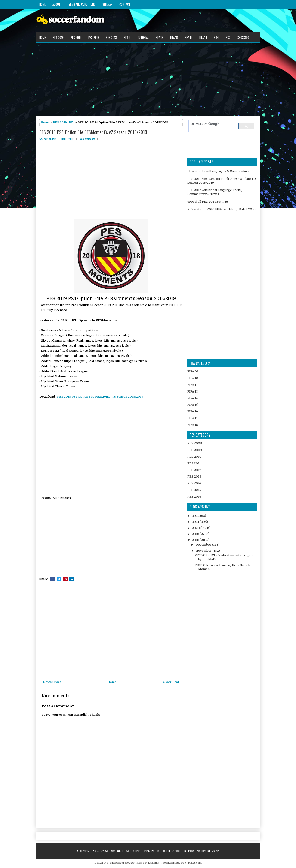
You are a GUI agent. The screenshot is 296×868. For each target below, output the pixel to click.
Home (42, 4)
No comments (87, 139)
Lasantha (154, 863)
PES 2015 (194, 490)
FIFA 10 (193, 378)
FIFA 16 (189, 37)
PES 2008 (195, 443)
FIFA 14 (203, 37)
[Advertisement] (148, 79)
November (204, 551)
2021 (196, 522)
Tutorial (143, 37)
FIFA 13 (193, 392)
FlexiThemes (115, 863)
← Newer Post (50, 682)
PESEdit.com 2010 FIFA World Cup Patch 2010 (221, 209)
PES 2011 (194, 463)
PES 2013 (111, 37)
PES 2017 (94, 37)
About (56, 4)
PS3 (228, 37)
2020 (196, 528)
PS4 (216, 37)
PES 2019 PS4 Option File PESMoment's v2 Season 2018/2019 (93, 132)
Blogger (213, 851)
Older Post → (173, 682)
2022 (196, 516)
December (204, 545)
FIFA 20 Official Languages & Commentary (218, 171)
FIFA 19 (159, 37)
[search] (209, 124)
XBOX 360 (243, 37)
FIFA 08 (193, 371)
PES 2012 (194, 470)
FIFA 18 (174, 37)
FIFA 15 (193, 405)
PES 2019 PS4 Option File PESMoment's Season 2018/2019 (100, 397)
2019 (196, 534)
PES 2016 (194, 497)
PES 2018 (76, 37)
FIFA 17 (193, 418)
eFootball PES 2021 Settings (208, 202)
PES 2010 (194, 457)
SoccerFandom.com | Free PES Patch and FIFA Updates (145, 851)
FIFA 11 (192, 385)
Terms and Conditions (81, 4)
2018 (196, 540)
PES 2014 (194, 483)
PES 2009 (195, 450)
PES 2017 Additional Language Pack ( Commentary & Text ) (214, 192)
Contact (125, 4)
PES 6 (127, 37)
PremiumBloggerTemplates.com (182, 863)
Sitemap (107, 4)
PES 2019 (58, 37)
